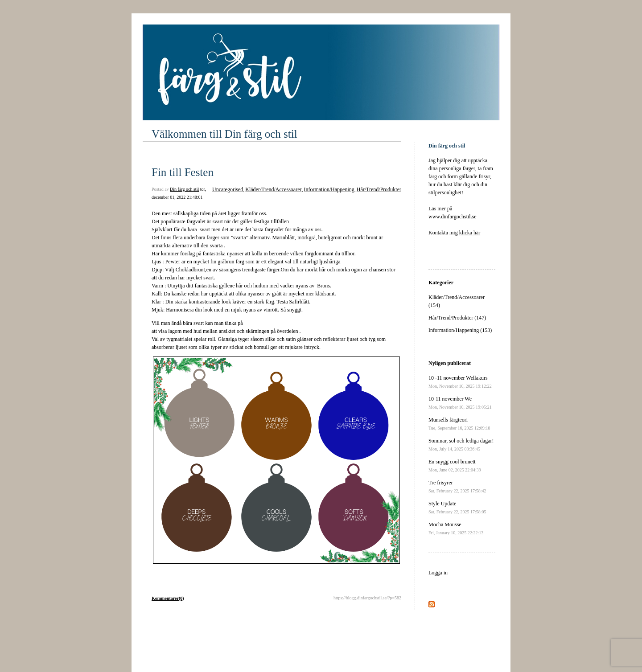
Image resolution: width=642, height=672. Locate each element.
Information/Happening (329, 189)
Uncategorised (228, 189)
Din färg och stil (184, 189)
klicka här (470, 233)
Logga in (438, 573)
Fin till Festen (183, 172)
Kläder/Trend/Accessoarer (273, 189)
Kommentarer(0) (168, 598)
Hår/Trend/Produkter (379, 189)
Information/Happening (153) (460, 330)
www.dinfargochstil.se (453, 217)
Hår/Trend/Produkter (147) (457, 318)
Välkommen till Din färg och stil (224, 134)
